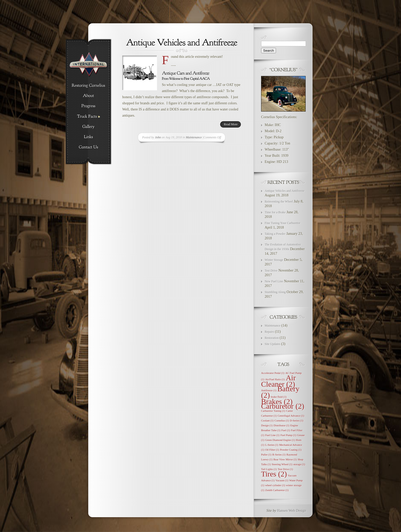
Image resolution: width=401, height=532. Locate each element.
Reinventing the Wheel (279, 202)
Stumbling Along (275, 292)
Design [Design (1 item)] (267, 425)
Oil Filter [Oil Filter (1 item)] (272, 450)
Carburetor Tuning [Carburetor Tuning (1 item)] (273, 411)
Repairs (269, 332)
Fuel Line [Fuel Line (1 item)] (272, 435)
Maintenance (194, 137)
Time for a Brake (275, 212)
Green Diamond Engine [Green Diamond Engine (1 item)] (280, 440)
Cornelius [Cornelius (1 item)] (282, 421)
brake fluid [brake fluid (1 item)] (279, 397)
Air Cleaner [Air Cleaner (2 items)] (279, 381)
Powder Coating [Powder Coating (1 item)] (291, 450)
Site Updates (272, 344)
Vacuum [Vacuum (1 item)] (282, 480)
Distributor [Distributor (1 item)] (282, 425)
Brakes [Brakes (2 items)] (277, 402)
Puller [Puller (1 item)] (266, 455)
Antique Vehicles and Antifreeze (285, 191)
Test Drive (271, 271)
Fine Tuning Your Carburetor (282, 223)
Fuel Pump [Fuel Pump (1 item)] (288, 435)
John (158, 137)
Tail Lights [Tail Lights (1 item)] (269, 469)
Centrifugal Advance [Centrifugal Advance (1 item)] (291, 416)
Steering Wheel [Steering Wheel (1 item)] (282, 464)
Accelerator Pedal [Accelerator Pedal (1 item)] (273, 373)
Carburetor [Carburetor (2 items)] (283, 406)
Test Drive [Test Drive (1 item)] (285, 469)
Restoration (272, 338)
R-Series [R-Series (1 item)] (279, 455)
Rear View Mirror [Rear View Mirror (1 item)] (285, 459)
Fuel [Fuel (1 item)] (286, 430)
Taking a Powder (275, 234)
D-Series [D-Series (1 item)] (296, 421)
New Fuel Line (274, 281)
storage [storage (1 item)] (299, 464)
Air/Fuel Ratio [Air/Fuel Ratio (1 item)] (275, 379)
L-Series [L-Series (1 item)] (272, 445)
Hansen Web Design (292, 511)
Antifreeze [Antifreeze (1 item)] (269, 390)
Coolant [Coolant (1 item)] (267, 421)
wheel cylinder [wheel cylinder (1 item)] (275, 485)
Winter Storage (274, 260)
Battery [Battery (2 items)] (280, 392)
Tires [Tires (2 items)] (274, 474)
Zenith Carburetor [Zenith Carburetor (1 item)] (277, 490)
